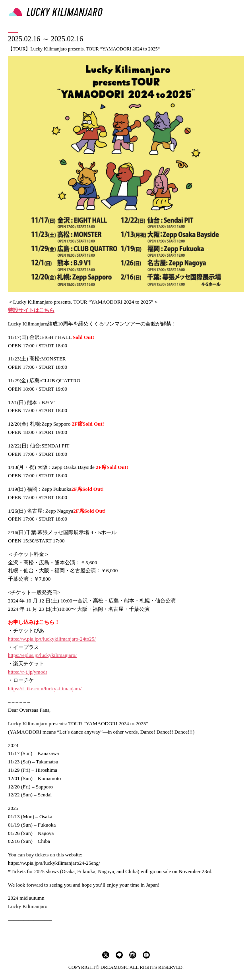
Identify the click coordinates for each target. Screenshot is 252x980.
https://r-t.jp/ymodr (28, 672)
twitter (106, 955)
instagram (133, 955)
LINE (119, 955)
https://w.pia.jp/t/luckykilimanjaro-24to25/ (52, 639)
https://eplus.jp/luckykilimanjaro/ (42, 655)
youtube (146, 955)
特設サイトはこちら (31, 310)
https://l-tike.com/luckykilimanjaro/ (45, 689)
